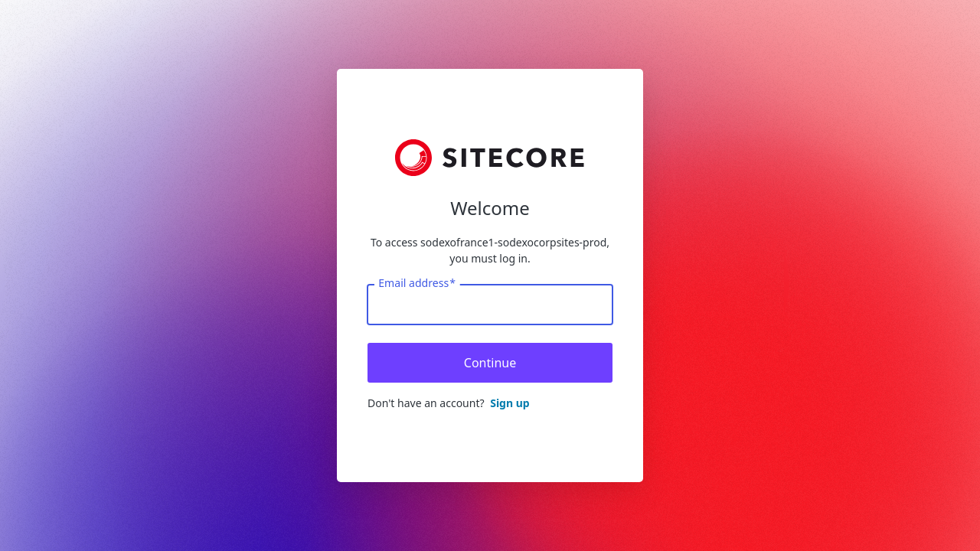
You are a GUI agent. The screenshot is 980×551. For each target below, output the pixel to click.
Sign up (510, 403)
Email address (417, 283)
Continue (490, 363)
